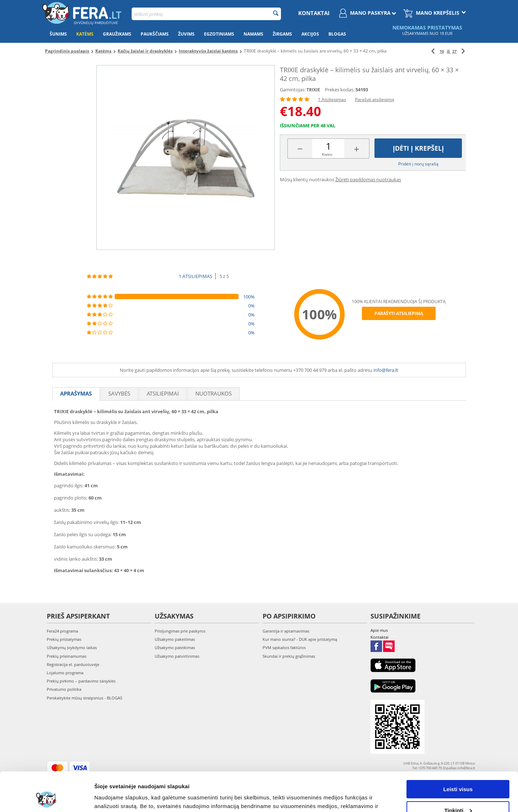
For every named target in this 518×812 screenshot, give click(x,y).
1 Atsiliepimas (332, 99)
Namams (253, 34)
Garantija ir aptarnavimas (286, 631)
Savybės (119, 393)
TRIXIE (313, 90)
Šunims (58, 34)
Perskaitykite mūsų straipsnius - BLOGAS (85, 698)
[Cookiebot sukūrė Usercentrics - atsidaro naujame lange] (47, 798)
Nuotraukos (213, 393)
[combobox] (206, 14)
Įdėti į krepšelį (418, 148)
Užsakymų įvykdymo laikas (72, 647)
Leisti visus (458, 752)
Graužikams (117, 34)
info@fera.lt (386, 370)
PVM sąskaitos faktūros (284, 647)
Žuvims (186, 34)
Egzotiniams (219, 34)
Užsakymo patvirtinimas (177, 656)
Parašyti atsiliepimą (375, 99)
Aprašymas (76, 393)
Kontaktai (314, 13)
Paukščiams (155, 34)
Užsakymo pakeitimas (175, 639)
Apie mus (379, 630)
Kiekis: (328, 154)
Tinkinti (458, 773)
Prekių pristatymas (64, 639)
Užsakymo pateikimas (175, 647)
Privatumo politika (64, 689)
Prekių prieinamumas (67, 656)
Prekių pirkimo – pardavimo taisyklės (81, 681)
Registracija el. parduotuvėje (73, 664)
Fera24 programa (62, 631)
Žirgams (282, 34)
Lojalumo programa (65, 673)
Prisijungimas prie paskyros (180, 631)
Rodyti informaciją (118, 798)
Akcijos (310, 34)
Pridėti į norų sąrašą (418, 164)
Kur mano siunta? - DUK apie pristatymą (300, 639)
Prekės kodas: (340, 90)
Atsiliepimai (163, 393)
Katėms (85, 34)
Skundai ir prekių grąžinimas (289, 656)
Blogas (337, 34)
